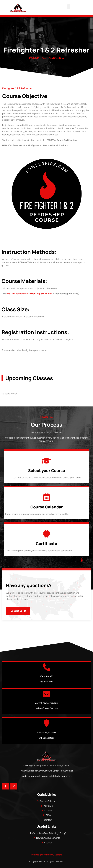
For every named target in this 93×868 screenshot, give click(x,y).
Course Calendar (47, 507)
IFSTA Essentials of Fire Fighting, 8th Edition (30, 294)
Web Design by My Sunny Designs (46, 855)
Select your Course (47, 470)
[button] (69, 7)
